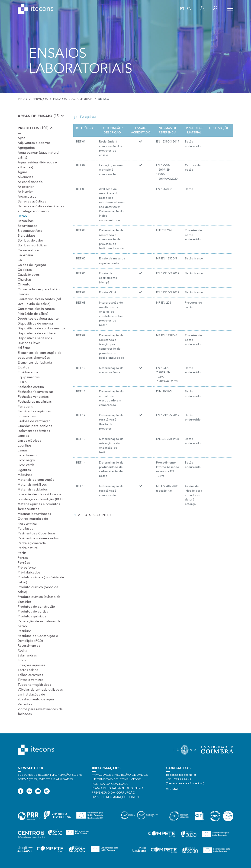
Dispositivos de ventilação (38, 333)
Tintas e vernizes (31, 680)
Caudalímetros (29, 275)
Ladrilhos (25, 446)
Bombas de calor (30, 241)
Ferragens (25, 407)
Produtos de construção (36, 607)
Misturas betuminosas (34, 514)
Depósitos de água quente (38, 319)
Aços (21, 138)
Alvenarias (25, 177)
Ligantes (24, 470)
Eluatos (23, 368)
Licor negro (26, 460)
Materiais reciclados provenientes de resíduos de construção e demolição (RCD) (41, 494)
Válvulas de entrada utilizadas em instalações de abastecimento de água (40, 695)
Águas (23, 172)
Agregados (26, 148)
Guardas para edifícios (35, 426)
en (189, 9)
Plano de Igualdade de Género (117, 788)
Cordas (23, 294)
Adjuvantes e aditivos (34, 143)
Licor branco (27, 455)
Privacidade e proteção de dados (120, 775)
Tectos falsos (28, 670)
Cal (20, 260)
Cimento (24, 285)
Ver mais (173, 789)
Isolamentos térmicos (34, 431)
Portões (24, 563)
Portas (23, 558)
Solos (22, 660)
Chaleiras (25, 280)
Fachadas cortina (31, 387)
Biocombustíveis (30, 231)
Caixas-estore (28, 250)
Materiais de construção (36, 480)
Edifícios (24, 348)
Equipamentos (29, 377)
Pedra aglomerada (32, 543)
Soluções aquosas (31, 665)
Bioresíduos (27, 236)
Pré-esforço (27, 568)
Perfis (22, 553)
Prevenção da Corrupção (114, 793)
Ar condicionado (30, 182)
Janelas (23, 436)
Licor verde (26, 465)
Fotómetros (27, 416)
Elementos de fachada (35, 363)
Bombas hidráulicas (32, 245)
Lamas (23, 451)
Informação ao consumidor (116, 780)
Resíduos (25, 631)
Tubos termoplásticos (34, 685)
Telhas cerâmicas (30, 675)
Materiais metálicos (32, 485)
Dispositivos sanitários (35, 338)
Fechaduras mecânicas (35, 402)
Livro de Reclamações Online (116, 797)
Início (22, 99)
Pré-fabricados (29, 573)
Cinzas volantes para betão (39, 289)
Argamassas (27, 197)
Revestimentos (29, 646)
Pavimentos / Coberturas (37, 533)
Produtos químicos (32, 616)
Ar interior (25, 192)
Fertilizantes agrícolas (34, 411)
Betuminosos (27, 226)
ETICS (22, 382)
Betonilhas (26, 221)
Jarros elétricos (29, 441)
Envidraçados (28, 372)
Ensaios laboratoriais (73, 99)
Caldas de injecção (32, 265)
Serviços (40, 99)
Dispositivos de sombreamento (41, 328)
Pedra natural (28, 548)
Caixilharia (25, 255)
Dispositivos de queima (35, 324)
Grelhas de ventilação (34, 421)
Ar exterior (26, 187)
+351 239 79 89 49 (179, 780)
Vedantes (25, 704)
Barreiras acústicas (32, 202)
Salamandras (27, 656)
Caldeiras (25, 270)
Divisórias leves (29, 343)
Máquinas (25, 475)
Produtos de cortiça (33, 612)
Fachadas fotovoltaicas (36, 392)
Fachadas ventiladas (33, 397)
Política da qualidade (110, 784)
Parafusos (25, 529)
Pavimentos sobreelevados (38, 538)
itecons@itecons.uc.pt (181, 775)
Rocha (22, 651)
